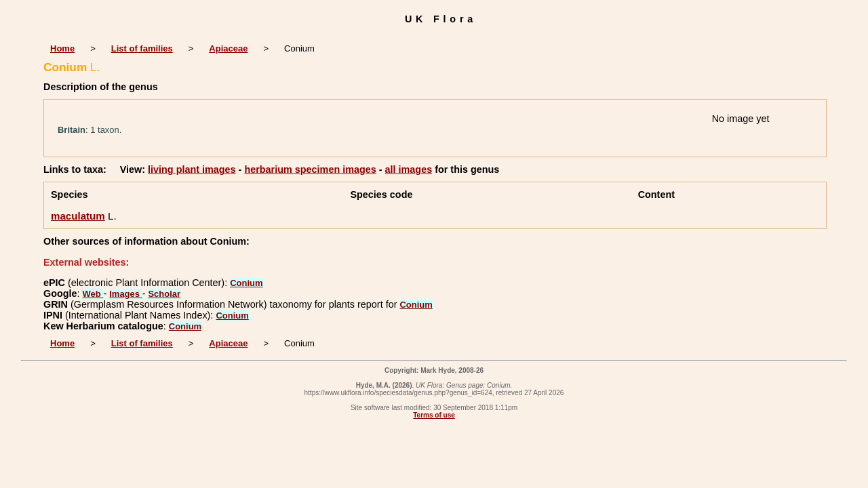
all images (409, 169)
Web (93, 294)
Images (125, 294)
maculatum (78, 216)
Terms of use (434, 415)
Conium (246, 283)
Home (62, 48)
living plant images (192, 169)
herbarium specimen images (310, 169)
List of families (142, 48)
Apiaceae (228, 48)
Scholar (164, 294)
